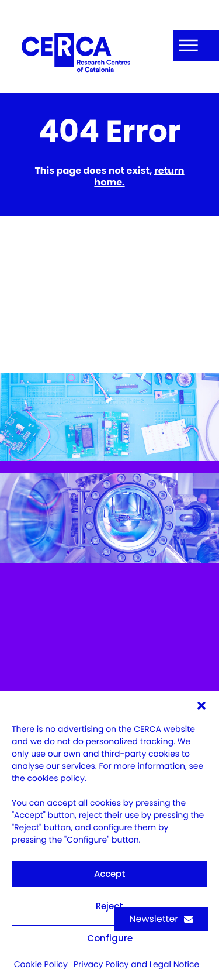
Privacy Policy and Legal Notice (136, 964)
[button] (201, 706)
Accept (110, 874)
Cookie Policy (41, 964)
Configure (110, 938)
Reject (109, 906)
